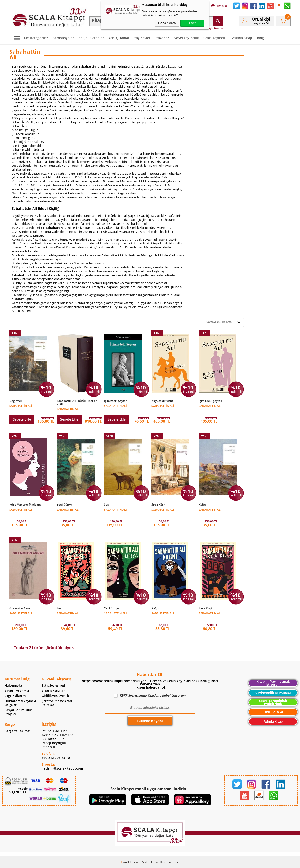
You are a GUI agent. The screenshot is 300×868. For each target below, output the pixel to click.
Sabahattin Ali (21, 406)
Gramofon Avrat (20, 608)
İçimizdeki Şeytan (116, 401)
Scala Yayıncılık (216, 38)
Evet (192, 23)
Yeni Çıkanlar (119, 38)
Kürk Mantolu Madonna (26, 505)
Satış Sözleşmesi (53, 685)
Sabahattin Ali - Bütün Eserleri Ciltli (77, 402)
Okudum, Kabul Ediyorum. (150, 695)
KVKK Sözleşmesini (133, 695)
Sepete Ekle (22, 419)
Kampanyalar (63, 38)
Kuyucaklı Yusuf (162, 401)
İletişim (219, 6)
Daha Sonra (167, 23)
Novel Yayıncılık (186, 38)
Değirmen (16, 401)
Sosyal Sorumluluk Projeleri (18, 712)
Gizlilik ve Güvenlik (55, 696)
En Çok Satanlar (91, 38)
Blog (260, 38)
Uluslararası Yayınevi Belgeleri (20, 703)
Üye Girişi (261, 19)
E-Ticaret (136, 862)
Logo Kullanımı (16, 696)
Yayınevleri (143, 38)
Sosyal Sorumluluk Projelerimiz (273, 702)
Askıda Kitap (242, 38)
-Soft (125, 862)
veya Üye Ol (261, 23)
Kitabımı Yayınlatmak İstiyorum (273, 683)
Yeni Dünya (64, 505)
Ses (106, 505)
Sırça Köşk (158, 505)
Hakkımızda (13, 685)
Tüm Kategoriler (30, 38)
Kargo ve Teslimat (18, 731)
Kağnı (203, 505)
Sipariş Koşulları (54, 691)
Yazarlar (163, 38)
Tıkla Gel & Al (273, 712)
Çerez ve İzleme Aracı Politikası (57, 703)
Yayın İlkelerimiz (17, 691)
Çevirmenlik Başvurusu (273, 693)
